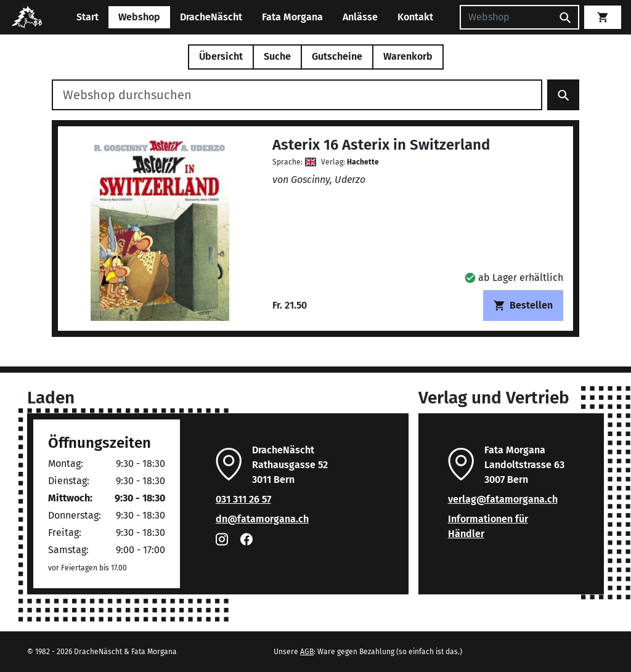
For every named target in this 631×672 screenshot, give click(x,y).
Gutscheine (337, 56)
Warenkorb (408, 56)
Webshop (139, 17)
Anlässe (360, 17)
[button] (514, 277)
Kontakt (415, 17)
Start (88, 17)
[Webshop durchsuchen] (297, 95)
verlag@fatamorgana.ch (503, 499)
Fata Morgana (292, 17)
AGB (307, 652)
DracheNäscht (211, 17)
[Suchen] (506, 17)
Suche (277, 56)
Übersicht (221, 56)
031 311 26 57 (243, 499)
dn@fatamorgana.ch (262, 519)
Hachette (363, 162)
